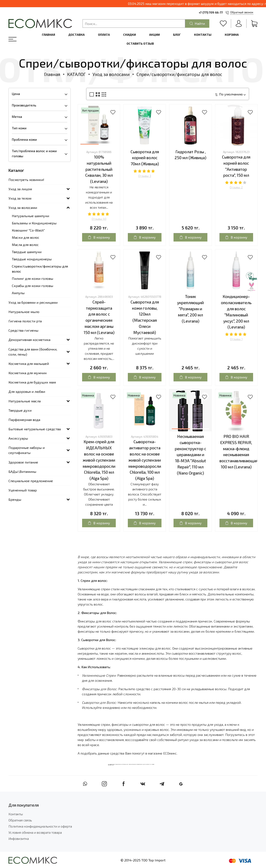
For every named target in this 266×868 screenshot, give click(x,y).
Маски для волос (26, 237)
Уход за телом (20, 198)
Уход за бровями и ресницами (33, 302)
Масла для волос (25, 245)
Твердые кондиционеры (32, 259)
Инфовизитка (19, 838)
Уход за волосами (111, 74)
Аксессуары (18, 438)
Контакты (203, 35)
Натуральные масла (25, 401)
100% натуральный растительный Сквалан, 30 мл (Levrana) (99, 169)
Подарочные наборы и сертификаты (27, 450)
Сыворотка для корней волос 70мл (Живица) (145, 158)
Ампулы (18, 293)
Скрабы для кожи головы (32, 286)
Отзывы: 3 (145, 176)
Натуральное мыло (24, 312)
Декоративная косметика (29, 340)
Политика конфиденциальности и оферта (40, 826)
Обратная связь (20, 820)
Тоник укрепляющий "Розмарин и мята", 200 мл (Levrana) (190, 309)
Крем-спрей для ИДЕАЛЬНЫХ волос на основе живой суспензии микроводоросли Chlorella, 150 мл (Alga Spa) (99, 460)
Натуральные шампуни (30, 216)
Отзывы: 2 (236, 187)
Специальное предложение (31, 481)
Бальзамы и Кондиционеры (34, 223)
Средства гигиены (23, 330)
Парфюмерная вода (24, 420)
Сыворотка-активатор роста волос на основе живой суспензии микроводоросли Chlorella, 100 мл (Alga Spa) (145, 460)
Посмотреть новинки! (26, 180)
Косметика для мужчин (28, 373)
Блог (177, 35)
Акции (154, 35)
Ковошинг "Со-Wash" (28, 230)
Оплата (104, 35)
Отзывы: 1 (236, 339)
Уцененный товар (23, 490)
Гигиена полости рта (25, 321)
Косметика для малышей (29, 364)
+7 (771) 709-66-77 (211, 12)
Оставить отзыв (140, 43)
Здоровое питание (23, 462)
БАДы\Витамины (22, 471)
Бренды (15, 499)
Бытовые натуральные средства (35, 429)
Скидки (130, 35)
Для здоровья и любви (27, 391)
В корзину (99, 237)
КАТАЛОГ (76, 74)
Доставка (76, 35)
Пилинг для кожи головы (32, 278)
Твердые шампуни (27, 252)
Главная (48, 35)
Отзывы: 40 (99, 219)
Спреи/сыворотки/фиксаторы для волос (40, 269)
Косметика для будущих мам (32, 382)
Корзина (232, 35)
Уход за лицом (20, 189)
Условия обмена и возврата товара (35, 832)
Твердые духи (20, 410)
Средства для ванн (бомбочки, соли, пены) (33, 352)
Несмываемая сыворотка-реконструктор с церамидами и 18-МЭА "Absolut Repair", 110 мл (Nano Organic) (190, 455)
